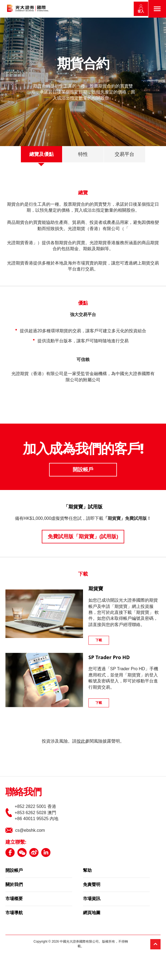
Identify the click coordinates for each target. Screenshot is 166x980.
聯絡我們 (23, 793)
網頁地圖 (92, 913)
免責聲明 (92, 885)
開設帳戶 (83, 470)
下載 (99, 640)
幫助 (87, 871)
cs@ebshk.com (30, 830)
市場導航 (14, 913)
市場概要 (14, 899)
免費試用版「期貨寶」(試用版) (83, 536)
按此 (81, 741)
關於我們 (14, 885)
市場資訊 (92, 899)
